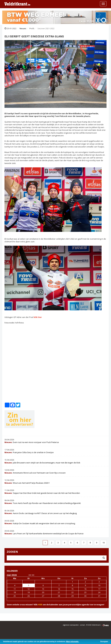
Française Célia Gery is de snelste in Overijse (29, 452)
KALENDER (12, 571)
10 (104, 543)
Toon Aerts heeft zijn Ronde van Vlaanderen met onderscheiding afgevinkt (43, 503)
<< (30, 575)
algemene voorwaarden (71, 625)
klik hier (38, 317)
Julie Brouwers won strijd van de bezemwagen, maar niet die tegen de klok (42, 463)
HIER (40, 605)
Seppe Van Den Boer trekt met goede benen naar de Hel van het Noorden (42, 493)
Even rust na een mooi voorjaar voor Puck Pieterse (32, 442)
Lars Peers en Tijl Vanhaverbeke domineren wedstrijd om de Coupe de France (44, 534)
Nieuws (23, 28)
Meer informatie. (73, 641)
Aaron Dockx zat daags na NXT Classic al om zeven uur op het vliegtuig (41, 513)
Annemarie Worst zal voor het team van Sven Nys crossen (35, 473)
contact (83, 625)
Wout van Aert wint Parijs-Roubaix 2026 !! (27, 483)
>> (33, 575)
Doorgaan (104, 641)
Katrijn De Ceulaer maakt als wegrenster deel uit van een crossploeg (40, 523)
